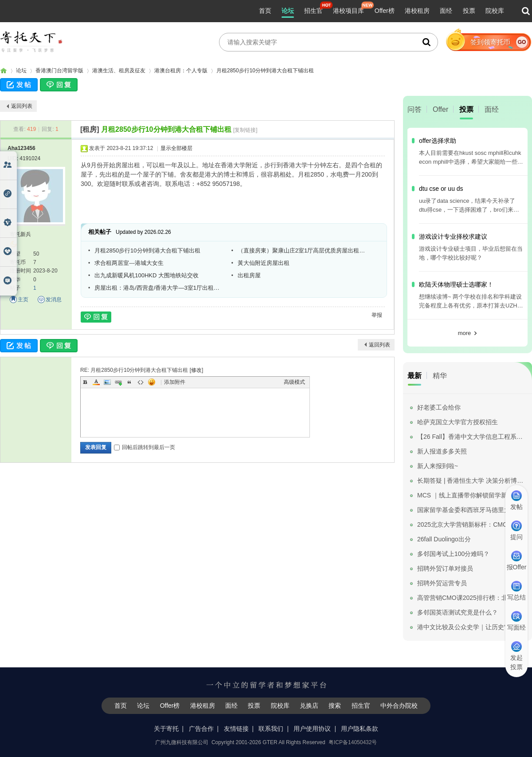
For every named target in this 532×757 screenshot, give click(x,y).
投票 (469, 11)
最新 (415, 376)
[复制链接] (245, 130)
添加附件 (175, 382)
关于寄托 (166, 729)
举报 (377, 315)
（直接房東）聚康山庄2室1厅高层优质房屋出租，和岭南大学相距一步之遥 (303, 250)
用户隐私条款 (360, 729)
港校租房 (417, 11)
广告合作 (201, 729)
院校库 (495, 11)
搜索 (335, 706)
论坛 (288, 11)
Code (141, 382)
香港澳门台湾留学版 (59, 71)
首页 (265, 11)
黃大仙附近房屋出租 (264, 263)
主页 (23, 300)
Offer (440, 109)
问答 (415, 109)
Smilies (152, 382)
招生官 (313, 11)
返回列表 (22, 106)
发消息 (54, 300)
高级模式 (294, 382)
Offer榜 (385, 11)
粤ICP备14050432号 (353, 742)
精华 (440, 376)
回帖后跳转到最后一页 (145, 447)
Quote (129, 382)
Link (118, 382)
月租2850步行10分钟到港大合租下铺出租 (265, 71)
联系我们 (271, 729)
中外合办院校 (399, 706)
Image (107, 382)
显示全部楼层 (176, 148)
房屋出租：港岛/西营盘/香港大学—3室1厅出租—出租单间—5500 (160, 288)
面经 (446, 11)
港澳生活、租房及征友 (119, 71)
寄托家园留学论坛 (4, 71)
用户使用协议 (312, 729)
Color (96, 382)
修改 (196, 370)
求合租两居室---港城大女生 (129, 263)
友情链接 (236, 729)
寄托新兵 (20, 234)
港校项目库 (348, 11)
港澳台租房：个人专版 (181, 71)
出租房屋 (249, 275)
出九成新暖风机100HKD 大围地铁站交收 (147, 275)
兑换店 (309, 706)
